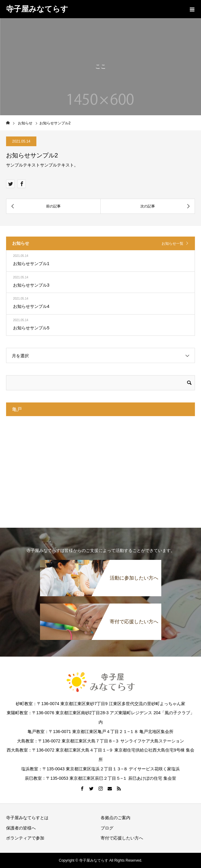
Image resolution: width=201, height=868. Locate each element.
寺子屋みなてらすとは (27, 818)
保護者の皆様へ (23, 828)
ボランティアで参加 (25, 838)
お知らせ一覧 (173, 244)
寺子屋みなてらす (37, 9)
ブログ (107, 828)
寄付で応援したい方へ (122, 838)
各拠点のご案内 (116, 818)
